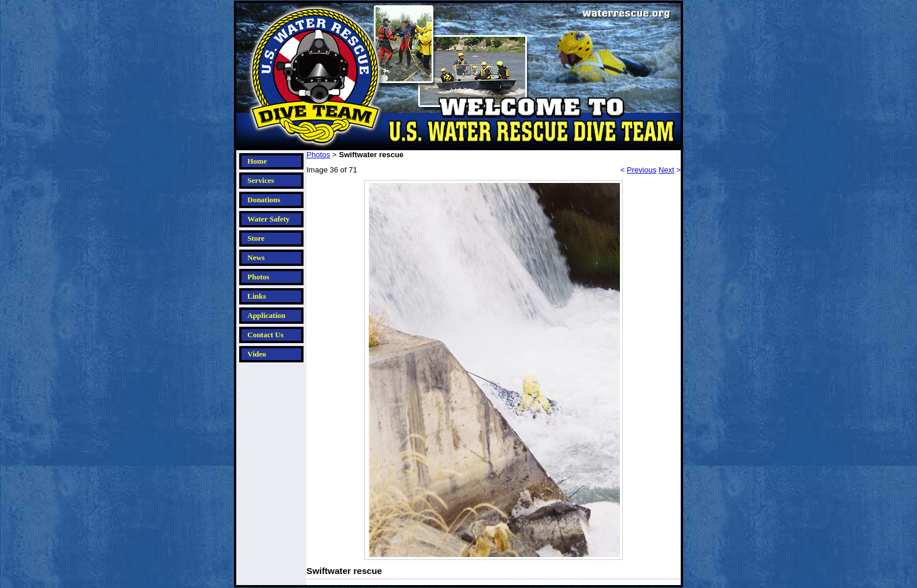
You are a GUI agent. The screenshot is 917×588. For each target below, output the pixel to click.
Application (266, 315)
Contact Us (266, 335)
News (256, 257)
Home (257, 161)
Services (261, 180)
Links (257, 296)
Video (257, 354)
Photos (258, 277)
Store (256, 238)
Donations (264, 200)
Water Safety (268, 219)
